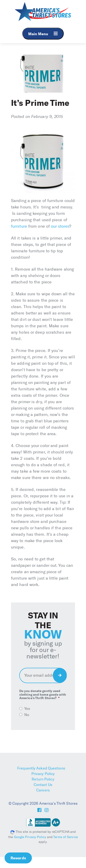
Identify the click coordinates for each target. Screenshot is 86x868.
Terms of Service (65, 837)
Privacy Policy (43, 774)
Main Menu (43, 34)
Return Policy (43, 779)
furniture (19, 226)
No (27, 715)
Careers (43, 790)
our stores (60, 226)
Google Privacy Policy (30, 837)
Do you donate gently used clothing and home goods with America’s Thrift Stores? (43, 695)
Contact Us (43, 785)
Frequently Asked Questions (41, 768)
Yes (27, 709)
